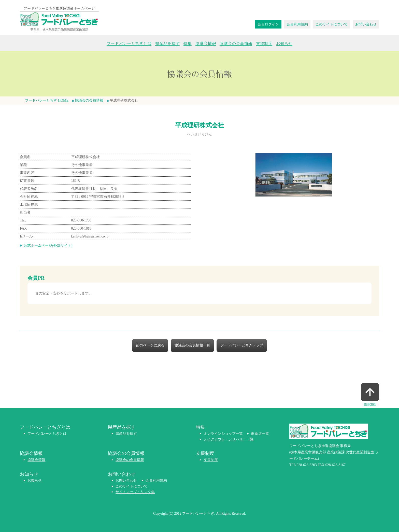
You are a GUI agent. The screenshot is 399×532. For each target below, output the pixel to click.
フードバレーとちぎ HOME (47, 100)
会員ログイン (268, 24)
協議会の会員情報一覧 (192, 345)
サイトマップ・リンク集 (135, 492)
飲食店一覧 (260, 434)
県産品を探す (167, 43)
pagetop (370, 404)
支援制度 (264, 43)
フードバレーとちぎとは (129, 43)
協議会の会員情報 (236, 43)
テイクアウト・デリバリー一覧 (229, 439)
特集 (188, 43)
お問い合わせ (366, 24)
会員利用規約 (297, 24)
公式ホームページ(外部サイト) (48, 246)
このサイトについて (332, 24)
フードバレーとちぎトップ (242, 345)
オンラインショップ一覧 (223, 434)
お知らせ (284, 43)
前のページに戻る (150, 345)
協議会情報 (206, 43)
